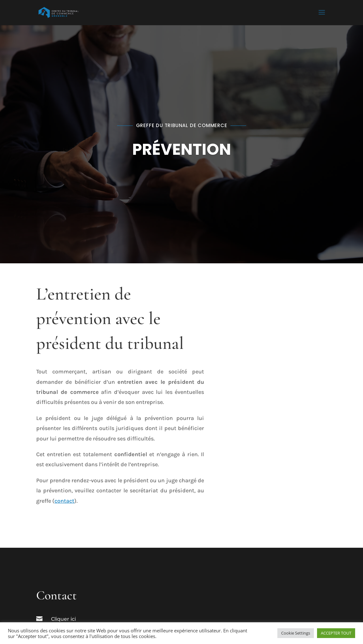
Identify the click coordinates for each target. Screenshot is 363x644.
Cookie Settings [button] (296, 633)
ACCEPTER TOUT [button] (336, 633)
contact (64, 501)
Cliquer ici (63, 619)
